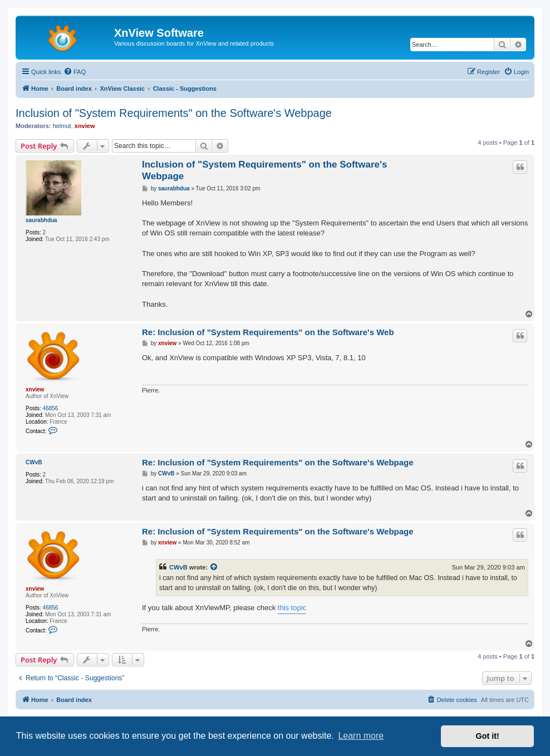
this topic (292, 608)
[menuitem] (75, 72)
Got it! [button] (488, 736)
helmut (62, 126)
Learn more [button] (361, 736)
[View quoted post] (214, 567)
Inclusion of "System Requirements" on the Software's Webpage (174, 113)
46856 (51, 408)
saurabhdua (41, 220)
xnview (85, 126)
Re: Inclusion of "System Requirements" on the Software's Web (268, 332)
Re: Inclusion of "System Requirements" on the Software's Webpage (278, 462)
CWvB (34, 462)
